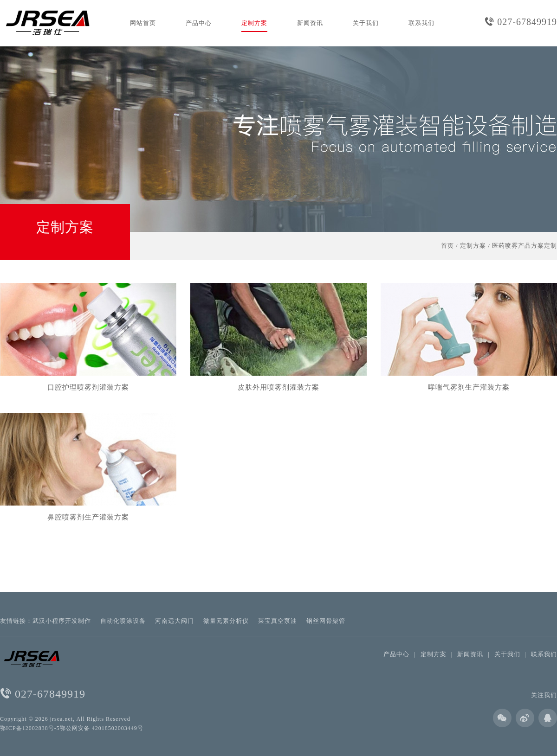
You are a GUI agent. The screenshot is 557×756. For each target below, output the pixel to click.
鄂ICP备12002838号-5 (30, 728)
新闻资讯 (310, 23)
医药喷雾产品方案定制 (525, 246)
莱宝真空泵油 (278, 621)
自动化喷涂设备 (123, 621)
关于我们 (366, 23)
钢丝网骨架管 (326, 621)
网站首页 (143, 23)
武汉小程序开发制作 (62, 621)
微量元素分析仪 (226, 621)
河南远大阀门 (175, 621)
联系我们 (421, 23)
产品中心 (199, 23)
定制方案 (254, 23)
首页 (447, 246)
